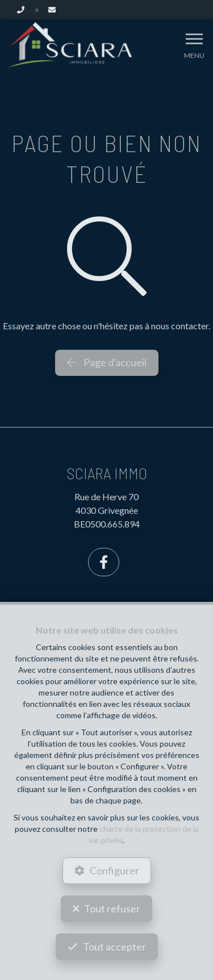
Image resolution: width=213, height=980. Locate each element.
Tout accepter (114, 947)
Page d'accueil (107, 362)
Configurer (114, 870)
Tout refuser (112, 908)
